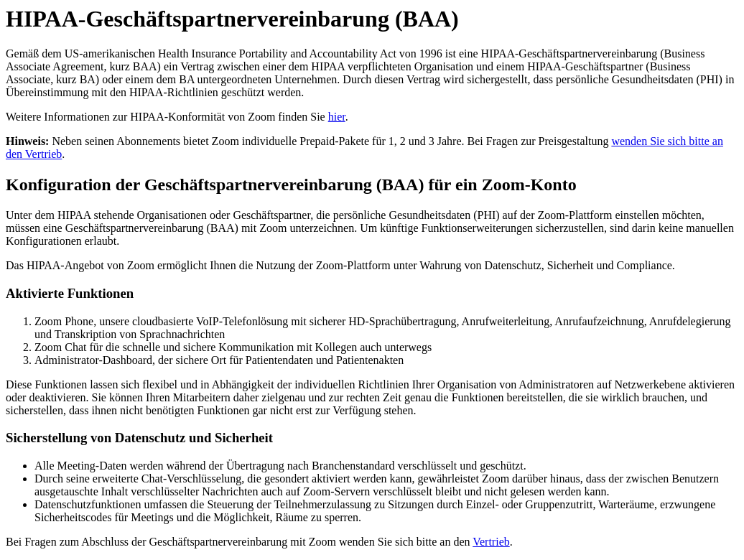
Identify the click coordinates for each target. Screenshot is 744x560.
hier (337, 117)
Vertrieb (491, 542)
